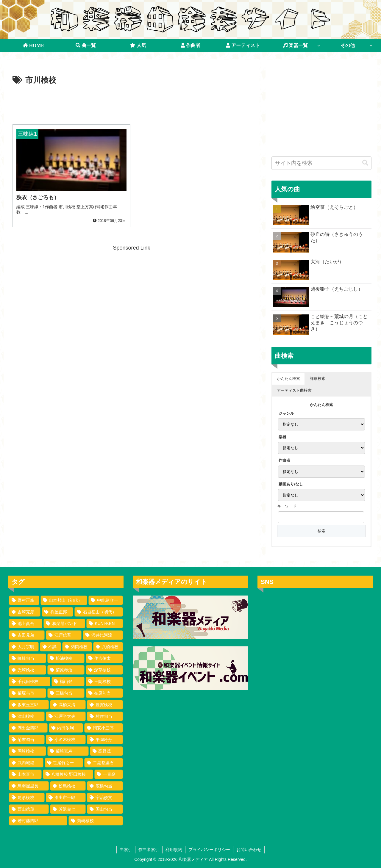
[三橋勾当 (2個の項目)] (66, 693)
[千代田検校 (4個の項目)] (30, 681)
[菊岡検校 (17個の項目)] (77, 647)
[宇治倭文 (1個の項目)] (105, 798)
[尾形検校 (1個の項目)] (27, 798)
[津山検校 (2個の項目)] (27, 716)
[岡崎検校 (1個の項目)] (28, 751)
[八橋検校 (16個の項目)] (108, 647)
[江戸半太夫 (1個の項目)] (66, 716)
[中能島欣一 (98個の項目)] (106, 600)
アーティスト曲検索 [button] (294, 390)
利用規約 (174, 850)
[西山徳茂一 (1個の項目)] (29, 809)
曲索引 (126, 850)
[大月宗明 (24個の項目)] (24, 647)
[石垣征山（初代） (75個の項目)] (99, 612)
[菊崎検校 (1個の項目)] (96, 821)
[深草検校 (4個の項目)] (104, 670)
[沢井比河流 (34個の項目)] (103, 635)
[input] (321, 163)
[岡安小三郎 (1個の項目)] (104, 728)
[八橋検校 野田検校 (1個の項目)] (68, 774)
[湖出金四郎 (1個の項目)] (28, 728)
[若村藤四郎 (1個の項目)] (38, 821)
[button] (365, 163)
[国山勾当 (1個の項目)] (105, 809)
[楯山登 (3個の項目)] (68, 681)
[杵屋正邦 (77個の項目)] (57, 612)
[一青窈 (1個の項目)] (109, 774)
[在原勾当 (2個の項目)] (104, 693)
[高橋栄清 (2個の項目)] (68, 705)
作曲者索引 (149, 850)
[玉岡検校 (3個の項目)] (104, 681)
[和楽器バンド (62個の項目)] (64, 623)
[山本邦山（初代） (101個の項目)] (64, 600)
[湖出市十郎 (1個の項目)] (66, 798)
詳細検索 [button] (318, 379)
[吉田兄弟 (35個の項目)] (27, 635)
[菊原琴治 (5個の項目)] (66, 670)
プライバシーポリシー (209, 850)
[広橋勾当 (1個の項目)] (105, 786)
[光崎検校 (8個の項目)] (28, 670)
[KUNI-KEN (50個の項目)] (105, 623)
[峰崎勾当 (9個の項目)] (28, 658)
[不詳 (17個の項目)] (51, 647)
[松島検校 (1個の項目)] (68, 786)
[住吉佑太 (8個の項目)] (104, 658)
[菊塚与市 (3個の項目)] (28, 693)
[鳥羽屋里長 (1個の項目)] (29, 786)
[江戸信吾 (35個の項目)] (64, 635)
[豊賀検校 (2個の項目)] (105, 705)
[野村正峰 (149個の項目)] (24, 600)
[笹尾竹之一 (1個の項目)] (64, 763)
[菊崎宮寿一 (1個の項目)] (68, 751)
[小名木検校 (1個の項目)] (66, 739)
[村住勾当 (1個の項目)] (105, 716)
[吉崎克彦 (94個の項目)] (25, 612)
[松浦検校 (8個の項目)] (66, 658)
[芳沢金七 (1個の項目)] (68, 809)
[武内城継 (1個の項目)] (26, 763)
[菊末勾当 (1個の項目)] (27, 739)
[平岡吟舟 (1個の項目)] (105, 739)
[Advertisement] (132, 104)
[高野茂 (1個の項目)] (106, 751)
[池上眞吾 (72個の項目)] (26, 623)
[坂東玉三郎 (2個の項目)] (29, 705)
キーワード (287, 506)
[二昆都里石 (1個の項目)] (104, 763)
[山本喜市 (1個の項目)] (25, 774)
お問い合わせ (249, 850)
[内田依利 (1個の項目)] (66, 728)
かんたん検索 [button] (288, 379)
